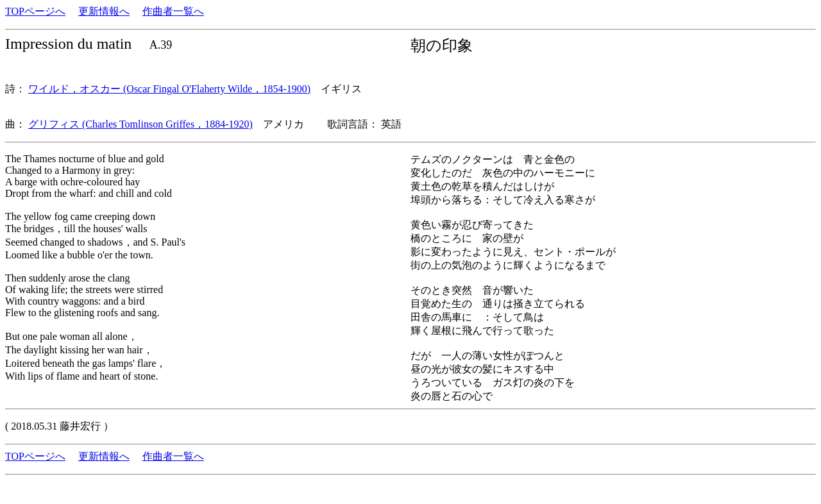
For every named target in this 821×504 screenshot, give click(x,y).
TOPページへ (35, 11)
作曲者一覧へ (173, 11)
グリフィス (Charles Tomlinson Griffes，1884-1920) (140, 124)
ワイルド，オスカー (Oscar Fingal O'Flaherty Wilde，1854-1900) (169, 89)
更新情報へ (104, 11)
